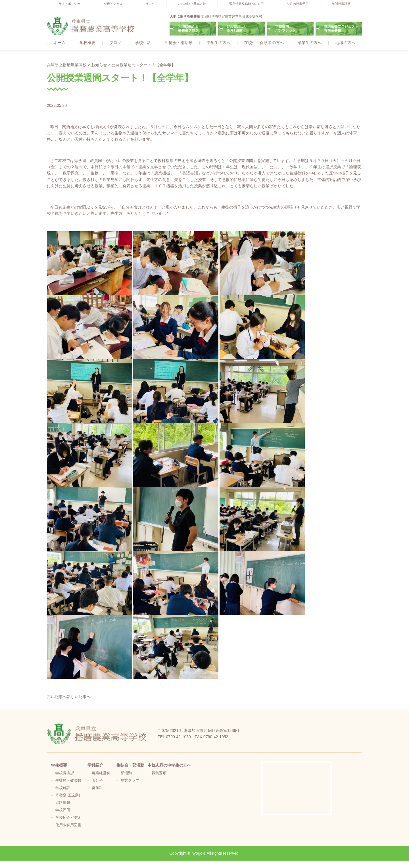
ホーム (60, 43)
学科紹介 (95, 765)
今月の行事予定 (298, 4)
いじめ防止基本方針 (192, 4)
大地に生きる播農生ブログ (188, 28)
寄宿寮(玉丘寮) (68, 796)
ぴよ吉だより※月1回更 (237, 28)
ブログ (115, 43)
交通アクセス (113, 4)
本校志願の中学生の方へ (169, 765)
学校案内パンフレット (285, 28)
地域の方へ (345, 43)
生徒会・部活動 (179, 43)
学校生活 (143, 43)
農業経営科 (101, 773)
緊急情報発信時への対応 (246, 4)
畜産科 (97, 788)
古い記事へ (57, 697)
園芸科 (97, 781)
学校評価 (63, 810)
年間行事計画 (341, 4)
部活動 (126, 773)
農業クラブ (130, 781)
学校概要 (87, 43)
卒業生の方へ (310, 43)
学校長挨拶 (65, 773)
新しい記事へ (79, 697)
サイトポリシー (69, 4)
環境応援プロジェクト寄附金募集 (341, 28)
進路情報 (63, 803)
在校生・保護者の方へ (264, 43)
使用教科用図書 (68, 825)
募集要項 (159, 773)
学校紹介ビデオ (68, 818)
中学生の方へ (218, 43)
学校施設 (63, 788)
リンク (150, 4)
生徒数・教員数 (68, 781)
